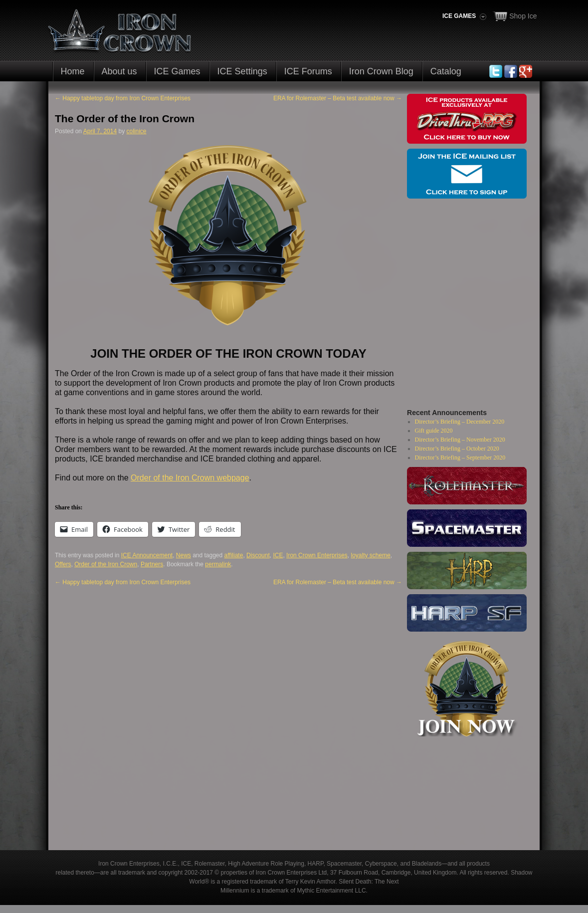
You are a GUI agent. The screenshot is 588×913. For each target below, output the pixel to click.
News (184, 555)
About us (119, 71)
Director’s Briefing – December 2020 (460, 422)
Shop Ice (523, 16)
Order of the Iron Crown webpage (190, 478)
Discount (258, 555)
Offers (63, 564)
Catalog (446, 71)
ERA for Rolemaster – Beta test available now (338, 98)
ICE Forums (308, 71)
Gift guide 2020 (434, 431)
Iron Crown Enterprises (317, 555)
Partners (152, 564)
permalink (218, 564)
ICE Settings (242, 71)
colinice (136, 131)
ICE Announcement (147, 555)
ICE (278, 555)
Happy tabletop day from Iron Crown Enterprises (123, 98)
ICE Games (177, 71)
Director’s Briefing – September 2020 (460, 457)
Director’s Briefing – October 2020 (457, 449)
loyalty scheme (370, 555)
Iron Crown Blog (381, 71)
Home (73, 71)
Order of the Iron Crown (106, 564)
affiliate (234, 555)
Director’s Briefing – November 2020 (460, 440)
